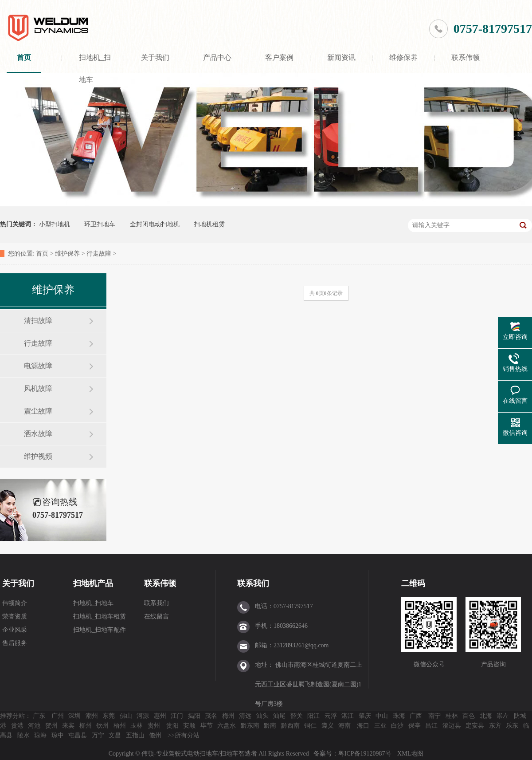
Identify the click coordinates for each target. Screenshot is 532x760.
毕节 (207, 726)
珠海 (399, 716)
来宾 (68, 726)
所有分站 (187, 735)
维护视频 (38, 456)
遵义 (328, 726)
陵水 (23, 735)
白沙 (397, 726)
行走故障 (99, 254)
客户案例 (279, 57)
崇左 (503, 716)
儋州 (155, 735)
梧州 (120, 726)
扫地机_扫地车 (95, 63)
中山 (382, 716)
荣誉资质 (15, 616)
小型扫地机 (55, 224)
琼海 (40, 735)
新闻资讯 (341, 57)
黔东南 (250, 726)
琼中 (58, 735)
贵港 (17, 726)
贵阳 (172, 726)
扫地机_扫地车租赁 (100, 616)
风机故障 (38, 388)
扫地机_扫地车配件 (100, 630)
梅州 (228, 716)
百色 (469, 716)
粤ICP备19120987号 (366, 754)
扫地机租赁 (209, 224)
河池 (34, 726)
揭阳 (194, 716)
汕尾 (279, 716)
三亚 (380, 726)
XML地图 (410, 754)
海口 (363, 726)
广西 (416, 716)
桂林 (452, 716)
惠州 (160, 716)
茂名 (211, 716)
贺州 (51, 726)
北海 (486, 716)
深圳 (74, 716)
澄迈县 (452, 726)
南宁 (434, 716)
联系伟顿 (465, 57)
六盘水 (227, 726)
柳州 (86, 726)
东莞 (109, 716)
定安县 (475, 726)
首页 (24, 57)
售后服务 (15, 643)
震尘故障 (38, 411)
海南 (344, 726)
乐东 (512, 726)
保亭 (415, 726)
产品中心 (217, 57)
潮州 (92, 716)
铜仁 (310, 726)
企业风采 (15, 630)
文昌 (115, 735)
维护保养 (67, 254)
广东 (39, 716)
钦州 (102, 726)
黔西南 (290, 726)
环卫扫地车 (100, 224)
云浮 (331, 716)
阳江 (313, 716)
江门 (177, 716)
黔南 (270, 726)
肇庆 (365, 716)
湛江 (348, 716)
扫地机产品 (93, 583)
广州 (58, 716)
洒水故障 (38, 434)
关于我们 (155, 57)
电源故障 (38, 366)
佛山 (126, 716)
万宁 (98, 735)
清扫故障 (38, 321)
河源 (143, 716)
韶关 (297, 716)
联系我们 (156, 603)
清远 (245, 716)
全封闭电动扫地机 (155, 224)
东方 (495, 726)
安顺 (189, 726)
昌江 (431, 726)
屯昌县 (78, 735)
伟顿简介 (15, 603)
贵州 (154, 726)
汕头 (262, 716)
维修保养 (403, 57)
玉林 (137, 726)
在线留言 (156, 616)
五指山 (135, 735)
